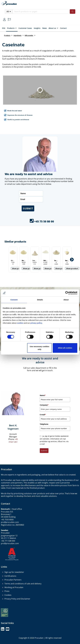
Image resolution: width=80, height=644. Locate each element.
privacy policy (36, 323)
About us (52, 28)
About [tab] (66, 300)
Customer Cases (25, 28)
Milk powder (29, 35)
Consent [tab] (14, 300)
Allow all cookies (65, 348)
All (8, 12)
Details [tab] (40, 300)
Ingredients (18, 35)
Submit (28, 208)
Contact (63, 28)
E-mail (43, 415)
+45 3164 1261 (13, 440)
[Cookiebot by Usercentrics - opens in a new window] (67, 293)
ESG (4, 28)
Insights (37, 28)
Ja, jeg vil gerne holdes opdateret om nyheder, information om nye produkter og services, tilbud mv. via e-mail (54, 440)
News (45, 28)
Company (44, 405)
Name (43, 395)
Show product (18, 268)
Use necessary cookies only (39, 348)
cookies (20, 323)
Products (11, 28)
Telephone (44, 424)
